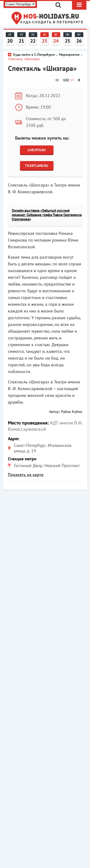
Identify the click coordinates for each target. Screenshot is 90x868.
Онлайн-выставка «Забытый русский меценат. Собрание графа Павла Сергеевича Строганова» (47, 215)
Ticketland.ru (37, 166)
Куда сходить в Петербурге (52, 22)
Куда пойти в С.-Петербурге (34, 55)
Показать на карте (26, 475)
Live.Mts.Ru (37, 150)
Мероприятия (69, 55)
